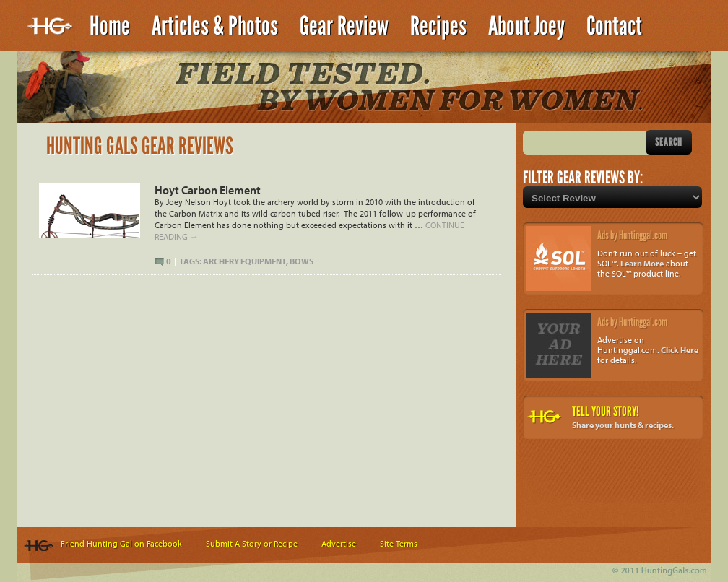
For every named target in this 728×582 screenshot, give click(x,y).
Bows (302, 261)
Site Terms (399, 543)
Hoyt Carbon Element (208, 190)
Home (110, 26)
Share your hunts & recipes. (623, 425)
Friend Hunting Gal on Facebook (121, 543)
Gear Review (344, 26)
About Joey (526, 26)
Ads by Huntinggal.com (632, 235)
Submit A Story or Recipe (252, 543)
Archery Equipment (244, 261)
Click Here (680, 350)
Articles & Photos (215, 26)
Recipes (438, 26)
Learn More (642, 263)
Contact (614, 26)
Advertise (339, 543)
